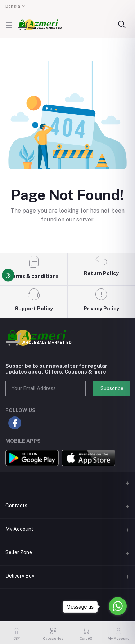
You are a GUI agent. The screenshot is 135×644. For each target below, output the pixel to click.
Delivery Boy (20, 576)
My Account (19, 529)
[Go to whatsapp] (118, 606)
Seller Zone (19, 552)
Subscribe (112, 388)
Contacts (16, 506)
